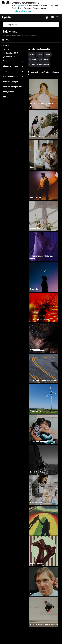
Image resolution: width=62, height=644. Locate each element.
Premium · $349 (12, 53)
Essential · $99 (12, 57)
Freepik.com (20, 6)
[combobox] (19, 24)
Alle (8, 50)
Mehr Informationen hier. (21, 11)
